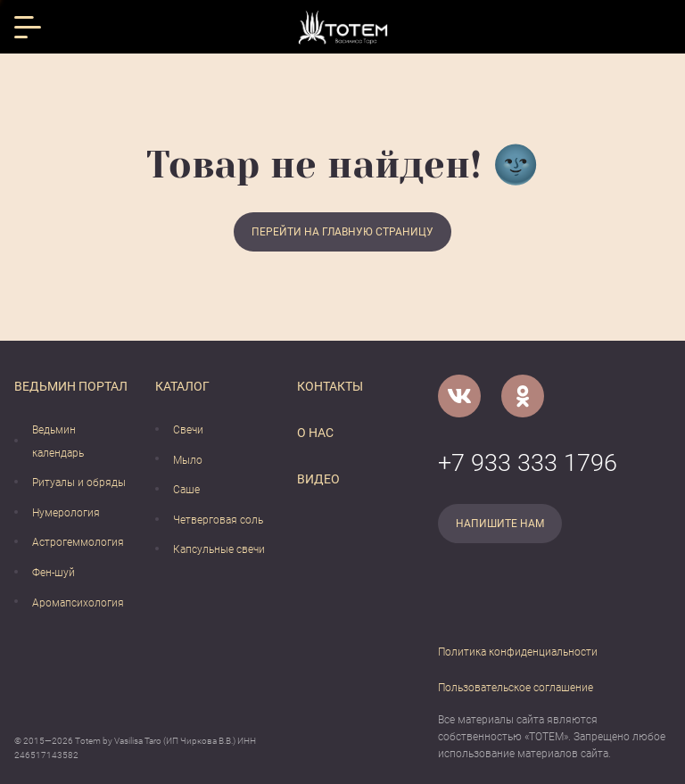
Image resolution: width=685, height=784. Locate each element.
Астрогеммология (78, 542)
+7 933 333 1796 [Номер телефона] (528, 463)
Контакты (330, 386)
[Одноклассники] (523, 396)
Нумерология (66, 513)
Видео (318, 479)
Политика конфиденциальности (518, 652)
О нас (315, 433)
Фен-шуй (54, 573)
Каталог (182, 386)
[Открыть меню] (28, 27)
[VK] (459, 396)
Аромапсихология (78, 603)
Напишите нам (500, 524)
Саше (186, 490)
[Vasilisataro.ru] (343, 27)
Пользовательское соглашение (516, 688)
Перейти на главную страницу (342, 232)
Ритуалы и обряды (79, 483)
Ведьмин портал (71, 386)
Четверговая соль (218, 520)
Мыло (188, 460)
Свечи (188, 430)
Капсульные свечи (219, 549)
